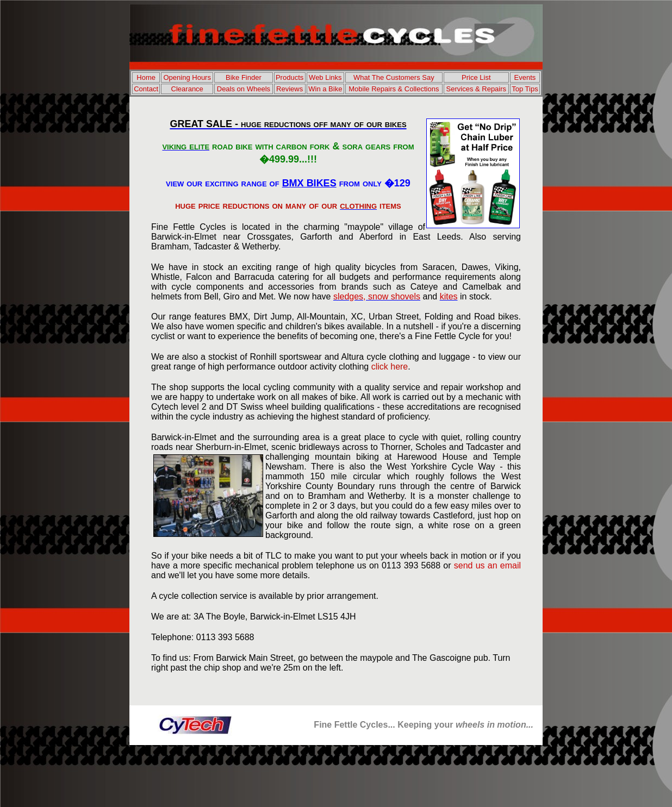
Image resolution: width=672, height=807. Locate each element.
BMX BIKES (309, 183)
